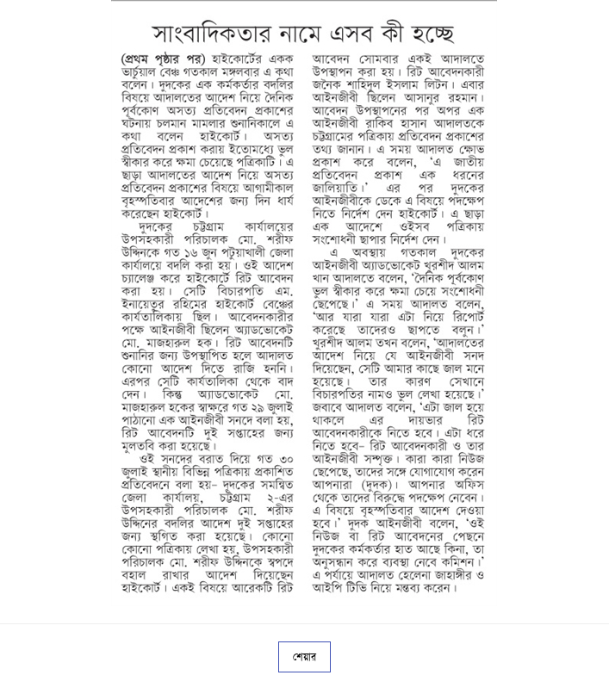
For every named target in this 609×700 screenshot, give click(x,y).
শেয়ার (304, 657)
